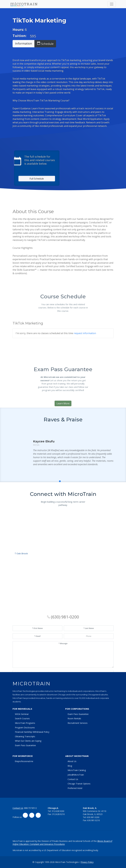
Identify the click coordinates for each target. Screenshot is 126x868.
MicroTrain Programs (25, 723)
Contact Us (73, 779)
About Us (72, 761)
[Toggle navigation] (112, 4)
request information (85, 356)
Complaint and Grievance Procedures (47, 844)
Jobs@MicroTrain (76, 775)
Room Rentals (74, 718)
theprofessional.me (24, 761)
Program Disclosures (25, 728)
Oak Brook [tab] (21, 602)
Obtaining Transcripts (25, 736)
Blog (70, 766)
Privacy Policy (87, 862)
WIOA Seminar (22, 714)
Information (24, 43)
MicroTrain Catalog (77, 770)
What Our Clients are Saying (28, 741)
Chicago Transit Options (79, 784)
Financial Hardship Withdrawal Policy (32, 732)
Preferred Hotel (75, 788)
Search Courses (22, 718)
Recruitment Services (78, 723)
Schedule (45, 44)
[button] (57, 496)
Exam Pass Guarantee (25, 745)
